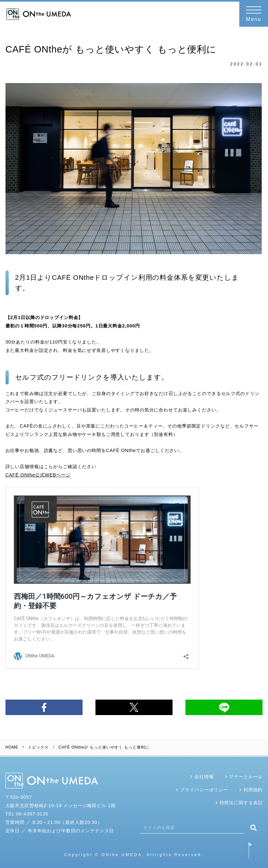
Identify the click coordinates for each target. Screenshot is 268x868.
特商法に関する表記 (241, 803)
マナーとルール (246, 777)
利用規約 (253, 790)
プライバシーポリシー (204, 790)
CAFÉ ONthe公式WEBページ (38, 475)
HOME (12, 747)
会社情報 (204, 777)
